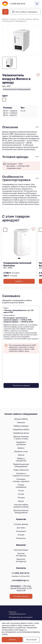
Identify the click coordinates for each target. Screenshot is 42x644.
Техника (21, 498)
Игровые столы (21, 451)
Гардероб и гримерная (21, 443)
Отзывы (21, 535)
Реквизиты (21, 538)
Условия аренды (21, 524)
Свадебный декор (21, 433)
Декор (21, 501)
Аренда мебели (21, 419)
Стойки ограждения (21, 486)
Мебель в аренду (21, 426)
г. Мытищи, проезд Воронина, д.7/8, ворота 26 (21, 588)
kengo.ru (22, 630)
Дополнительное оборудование (21, 511)
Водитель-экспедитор (21, 560)
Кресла (21, 455)
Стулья (21, 494)
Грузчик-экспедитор (21, 554)
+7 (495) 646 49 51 (17, 4)
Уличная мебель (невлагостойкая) (21, 506)
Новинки (21, 422)
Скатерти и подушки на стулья (21, 474)
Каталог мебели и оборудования (21, 414)
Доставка (21, 528)
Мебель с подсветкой (21, 460)
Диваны (21, 448)
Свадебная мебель (21, 429)
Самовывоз (21, 531)
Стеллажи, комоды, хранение (21, 480)
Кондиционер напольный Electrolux (17, 264)
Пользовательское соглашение (21, 617)
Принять (12, 640)
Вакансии (21, 545)
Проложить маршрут (21, 385)
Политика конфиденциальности (17, 613)
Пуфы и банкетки (21, 470)
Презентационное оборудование (21, 465)
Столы (21, 490)
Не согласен (31, 640)
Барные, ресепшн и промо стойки (21, 438)
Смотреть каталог (21, 596)
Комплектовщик (21, 550)
